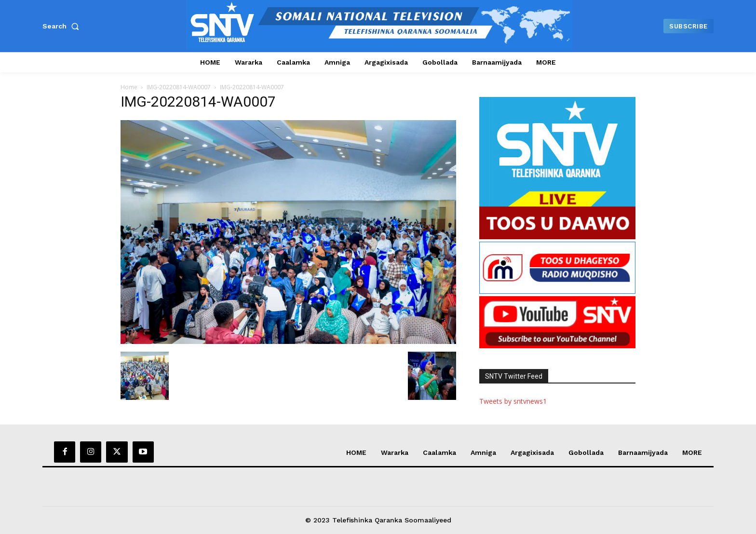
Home (129, 87)
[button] (63, 26)
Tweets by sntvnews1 (513, 401)
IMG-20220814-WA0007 (179, 87)
